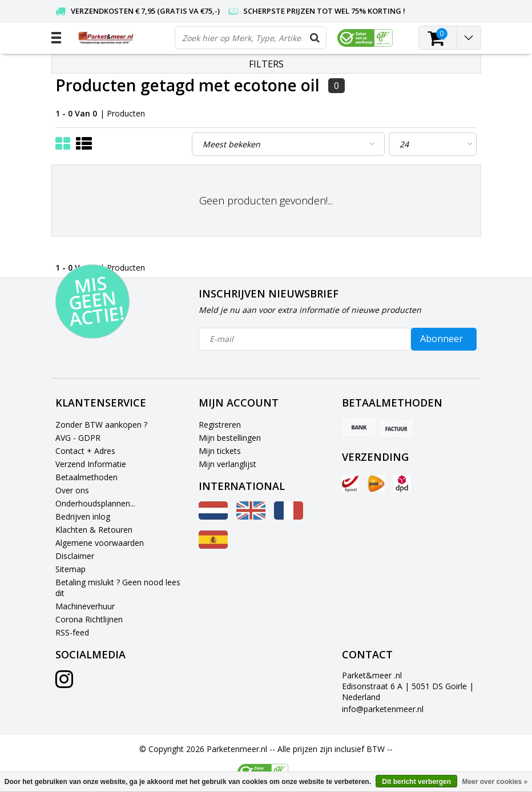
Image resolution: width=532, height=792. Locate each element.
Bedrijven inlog (83, 516)
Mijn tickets (220, 451)
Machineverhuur (85, 606)
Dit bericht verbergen (416, 782)
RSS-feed (72, 632)
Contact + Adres (85, 451)
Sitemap (70, 569)
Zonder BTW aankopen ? (101, 425)
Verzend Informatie (91, 464)
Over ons (72, 490)
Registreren (220, 425)
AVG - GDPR (78, 438)
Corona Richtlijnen (89, 619)
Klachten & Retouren (94, 530)
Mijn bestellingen (230, 438)
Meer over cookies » (495, 782)
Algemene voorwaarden (100, 543)
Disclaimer (75, 556)
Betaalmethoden (86, 477)
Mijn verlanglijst (227, 464)
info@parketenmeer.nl (383, 709)
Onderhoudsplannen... (95, 503)
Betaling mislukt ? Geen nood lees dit (118, 588)
